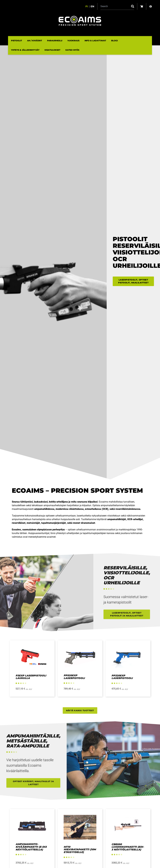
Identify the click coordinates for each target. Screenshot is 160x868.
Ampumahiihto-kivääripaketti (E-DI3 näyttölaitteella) (31, 849)
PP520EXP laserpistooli (74, 679)
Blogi (114, 41)
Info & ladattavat (95, 41)
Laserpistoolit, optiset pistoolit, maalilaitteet (133, 281)
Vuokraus (73, 41)
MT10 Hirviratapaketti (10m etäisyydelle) (80, 852)
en (92, 6)
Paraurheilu (55, 41)
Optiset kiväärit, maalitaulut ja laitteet (33, 785)
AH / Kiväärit (35, 41)
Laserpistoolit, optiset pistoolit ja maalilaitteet (127, 617)
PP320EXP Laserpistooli (122, 679)
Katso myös (72, 50)
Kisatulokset (52, 50)
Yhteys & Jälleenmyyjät (25, 50)
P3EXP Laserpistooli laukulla (31, 679)
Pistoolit (17, 41)
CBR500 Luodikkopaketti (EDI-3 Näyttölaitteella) (128, 849)
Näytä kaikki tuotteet (80, 713)
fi (87, 6)
